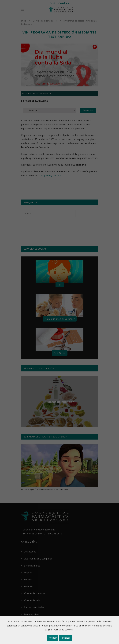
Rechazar (65, 638)
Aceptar (53, 638)
